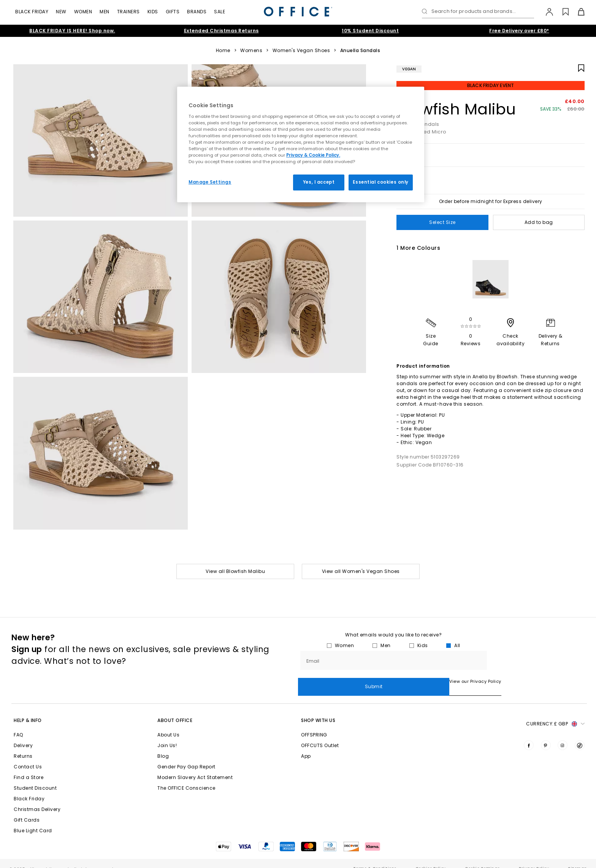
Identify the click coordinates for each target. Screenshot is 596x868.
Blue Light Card (33, 820)
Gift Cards (27, 809)
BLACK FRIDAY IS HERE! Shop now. (72, 31)
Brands (197, 12)
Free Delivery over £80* (519, 31)
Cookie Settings (482, 858)
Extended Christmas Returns (221, 31)
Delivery (23, 735)
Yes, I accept (319, 182)
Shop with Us (318, 710)
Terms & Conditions (375, 858)
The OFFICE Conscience (186, 777)
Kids (153, 12)
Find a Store (29, 767)
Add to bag (539, 222)
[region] (301, 144)
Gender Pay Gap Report (186, 756)
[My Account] (546, 12)
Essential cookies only (381, 182)
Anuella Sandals (360, 51)
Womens (251, 51)
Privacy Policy (534, 858)
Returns (23, 745)
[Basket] (577, 12)
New (61, 12)
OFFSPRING (314, 724)
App (306, 745)
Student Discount (35, 777)
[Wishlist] (561, 12)
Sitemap (577, 858)
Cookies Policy (431, 858)
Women (83, 12)
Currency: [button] (555, 713)
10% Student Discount (370, 31)
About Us (168, 724)
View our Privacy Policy (324, 681)
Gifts (173, 12)
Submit (537, 660)
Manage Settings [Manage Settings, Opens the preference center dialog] (210, 182)
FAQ (18, 724)
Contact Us (28, 756)
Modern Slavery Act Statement (195, 767)
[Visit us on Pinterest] (546, 735)
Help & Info (28, 710)
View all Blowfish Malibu (235, 571)
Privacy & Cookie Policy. (313, 155)
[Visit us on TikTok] (580, 735)
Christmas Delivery (37, 799)
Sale (220, 12)
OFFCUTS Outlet (320, 735)
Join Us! (167, 735)
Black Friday (32, 12)
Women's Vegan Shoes (301, 51)
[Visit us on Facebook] (529, 735)
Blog (163, 745)
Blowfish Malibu (456, 109)
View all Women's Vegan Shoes (361, 571)
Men (105, 12)
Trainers (128, 12)
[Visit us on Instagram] (563, 735)
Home (223, 51)
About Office (175, 710)
